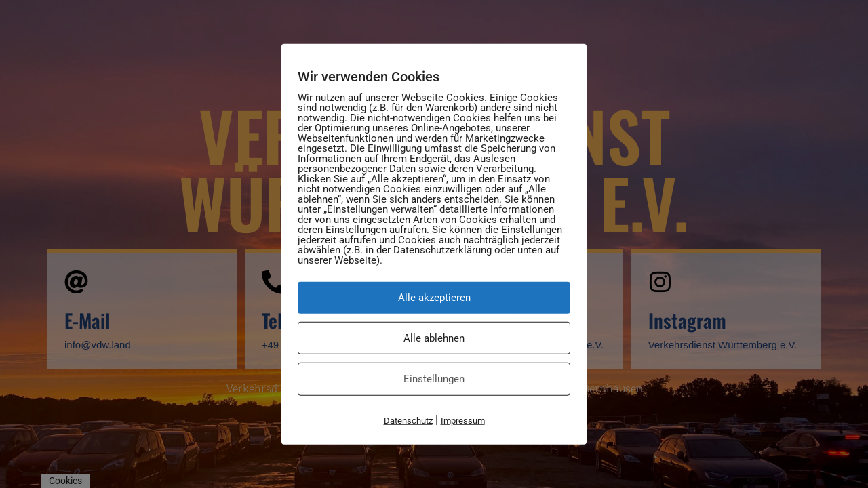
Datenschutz (408, 420)
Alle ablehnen (434, 338)
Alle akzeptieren (434, 298)
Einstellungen (434, 379)
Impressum (463, 420)
